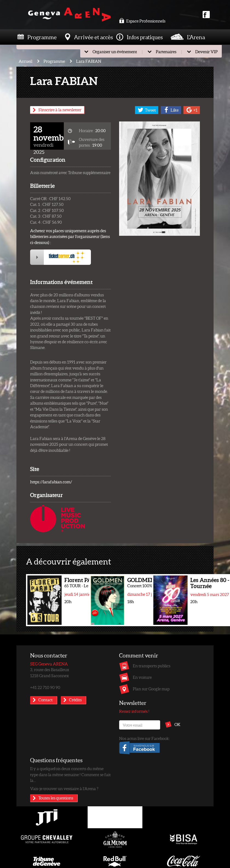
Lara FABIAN (89, 61)
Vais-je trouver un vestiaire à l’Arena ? (64, 788)
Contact (45, 700)
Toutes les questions (56, 798)
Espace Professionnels (142, 21)
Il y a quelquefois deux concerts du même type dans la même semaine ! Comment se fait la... (70, 774)
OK (177, 724)
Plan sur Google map (151, 689)
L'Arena (196, 37)
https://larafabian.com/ (51, 482)
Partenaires (166, 52)
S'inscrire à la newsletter (60, 110)
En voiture (142, 677)
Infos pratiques (145, 37)
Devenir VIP (206, 52)
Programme (42, 37)
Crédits (75, 700)
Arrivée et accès (93, 37)
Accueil (25, 61)
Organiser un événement (115, 52)
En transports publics (152, 666)
